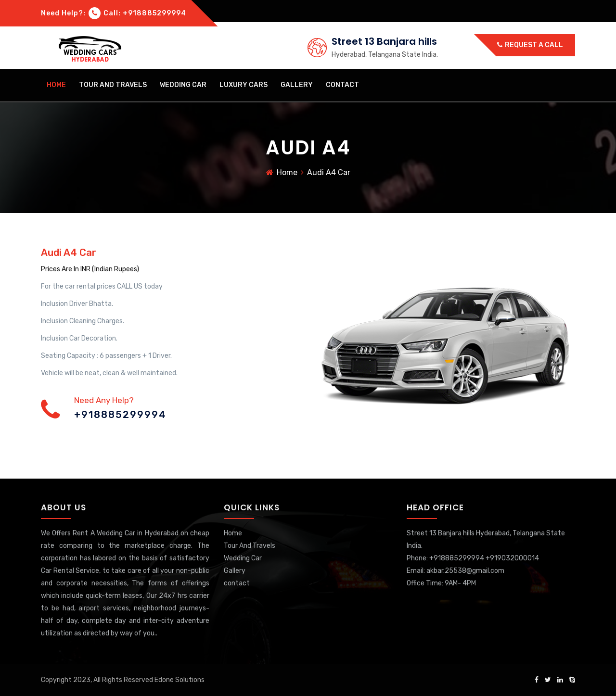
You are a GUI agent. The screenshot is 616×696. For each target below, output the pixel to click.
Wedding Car (183, 85)
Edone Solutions (180, 680)
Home (56, 85)
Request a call (530, 45)
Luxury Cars (244, 85)
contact (342, 85)
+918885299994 (120, 415)
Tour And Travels (113, 85)
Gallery (297, 85)
